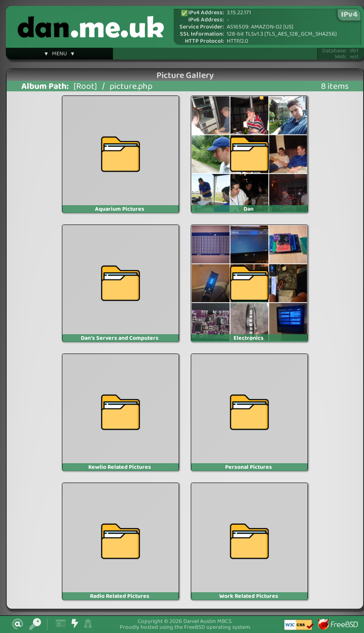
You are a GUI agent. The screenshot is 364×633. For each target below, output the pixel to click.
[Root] (85, 87)
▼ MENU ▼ (59, 55)
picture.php (131, 87)
